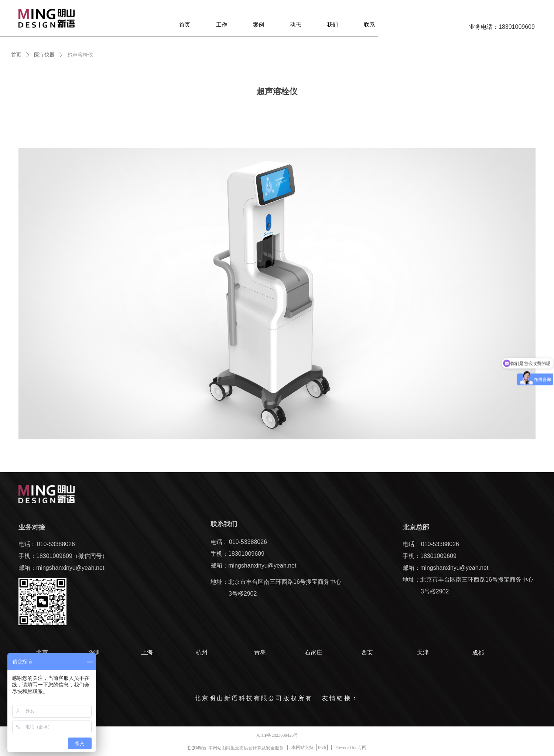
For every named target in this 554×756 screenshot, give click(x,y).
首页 (16, 55)
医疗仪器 (44, 55)
